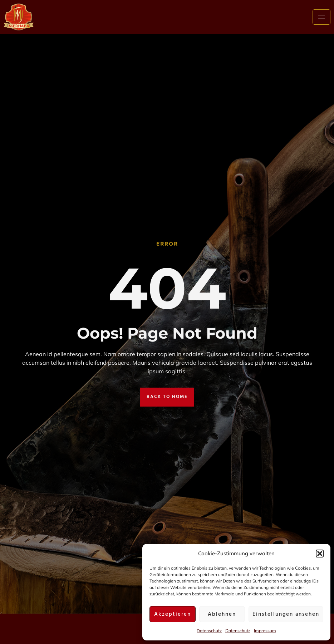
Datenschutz (209, 631)
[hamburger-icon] (321, 17)
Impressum (265, 631)
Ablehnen (222, 614)
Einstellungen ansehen (286, 614)
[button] (320, 554)
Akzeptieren (173, 614)
